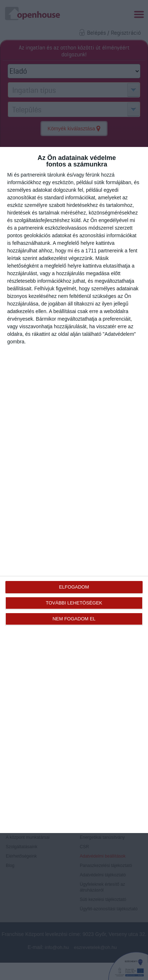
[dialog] (74, 490)
